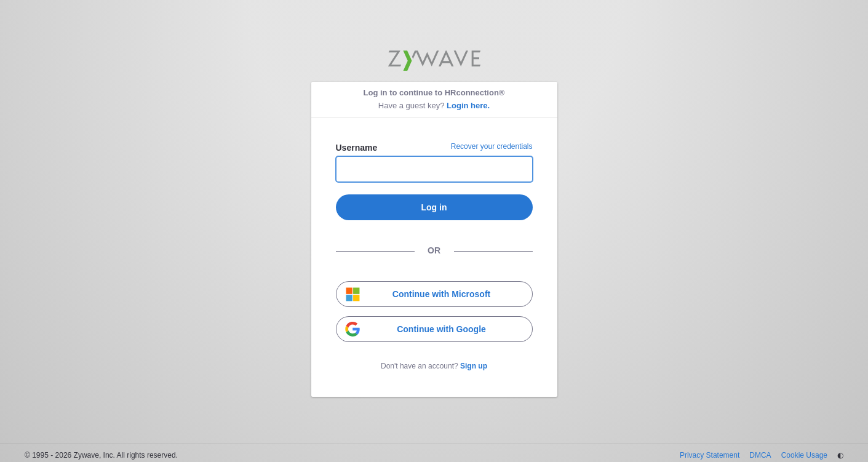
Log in (434, 207)
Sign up (474, 366)
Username (357, 148)
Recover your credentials (492, 146)
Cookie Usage (804, 455)
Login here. (468, 106)
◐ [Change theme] (840, 455)
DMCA (760, 455)
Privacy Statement (710, 455)
